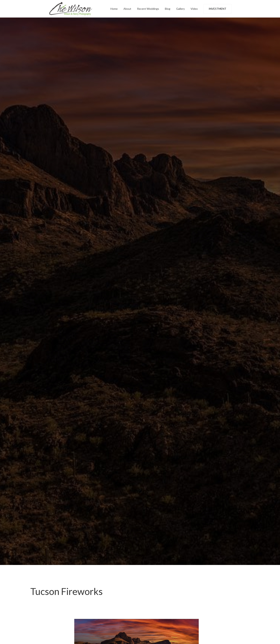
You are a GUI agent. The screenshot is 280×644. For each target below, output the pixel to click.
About (127, 9)
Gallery (180, 9)
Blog (168, 9)
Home (114, 9)
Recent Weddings (148, 9)
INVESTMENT (217, 9)
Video (194, 9)
